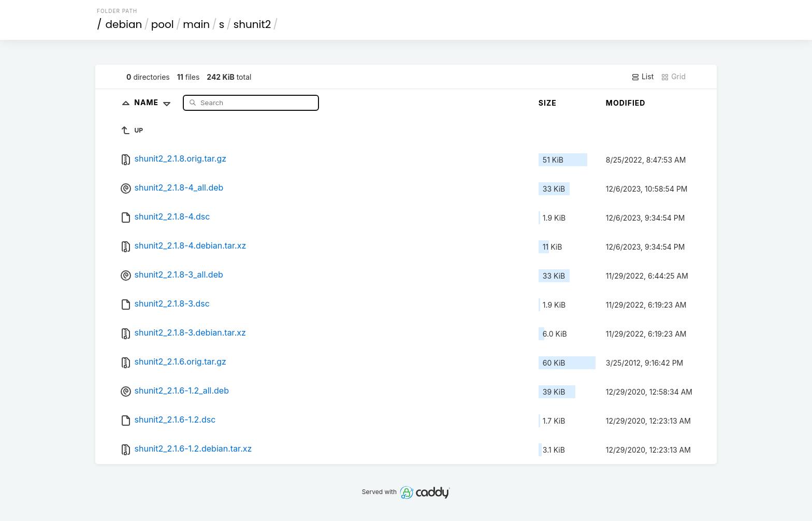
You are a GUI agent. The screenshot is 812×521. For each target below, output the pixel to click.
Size (548, 103)
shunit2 (252, 24)
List (642, 77)
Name (155, 102)
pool (163, 24)
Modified (626, 103)
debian (124, 24)
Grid (673, 77)
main (196, 24)
